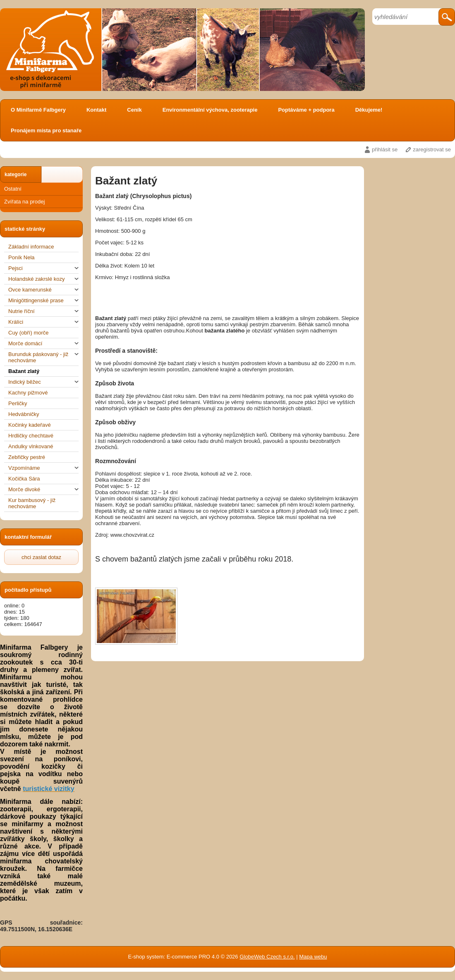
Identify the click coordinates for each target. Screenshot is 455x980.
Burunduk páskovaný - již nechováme (43, 357)
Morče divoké (43, 489)
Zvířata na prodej (24, 202)
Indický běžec (43, 382)
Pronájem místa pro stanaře (46, 130)
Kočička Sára (24, 479)
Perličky (18, 403)
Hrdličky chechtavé (31, 436)
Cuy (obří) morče (29, 333)
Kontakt (96, 110)
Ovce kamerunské (43, 290)
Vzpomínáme (43, 468)
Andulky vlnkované (31, 446)
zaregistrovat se (432, 149)
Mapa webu (313, 957)
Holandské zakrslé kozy (43, 279)
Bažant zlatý (24, 371)
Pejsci (43, 268)
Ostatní (13, 189)
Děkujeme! (369, 110)
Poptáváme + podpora (306, 110)
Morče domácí (43, 343)
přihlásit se (385, 149)
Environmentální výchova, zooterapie (210, 110)
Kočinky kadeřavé (30, 425)
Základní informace (31, 247)
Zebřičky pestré (27, 457)
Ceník (134, 110)
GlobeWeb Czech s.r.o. (267, 957)
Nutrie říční (43, 311)
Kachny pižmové (28, 393)
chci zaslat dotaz (41, 557)
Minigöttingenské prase (43, 300)
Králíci (43, 322)
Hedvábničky (24, 414)
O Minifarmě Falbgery (38, 110)
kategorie (16, 174)
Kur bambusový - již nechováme (32, 503)
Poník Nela (22, 257)
